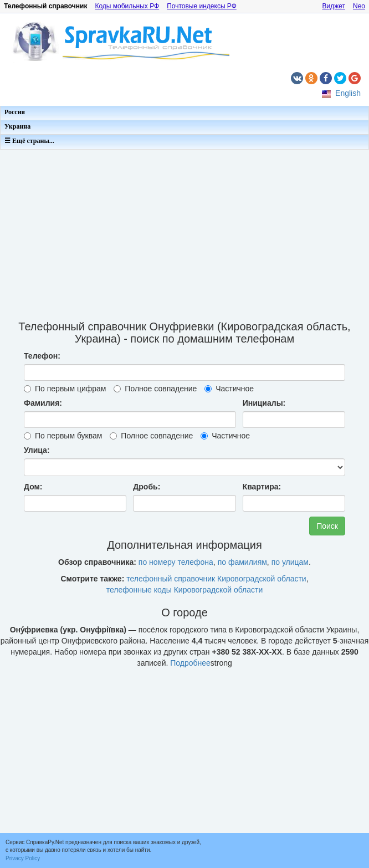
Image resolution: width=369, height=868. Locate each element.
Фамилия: (43, 403)
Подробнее (190, 663)
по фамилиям (242, 562)
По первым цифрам (65, 389)
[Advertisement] (184, 232)
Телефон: (42, 356)
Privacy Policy (23, 858)
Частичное (229, 389)
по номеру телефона (176, 562)
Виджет (334, 6)
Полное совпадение (155, 389)
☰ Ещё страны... (29, 141)
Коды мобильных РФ (127, 6)
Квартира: (262, 487)
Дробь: (147, 487)
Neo (359, 6)
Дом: (33, 487)
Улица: (37, 450)
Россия (15, 112)
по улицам (290, 562)
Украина (17, 126)
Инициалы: (264, 403)
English (348, 93)
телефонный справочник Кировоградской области (216, 579)
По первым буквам (63, 436)
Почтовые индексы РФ (202, 6)
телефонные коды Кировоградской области (185, 590)
